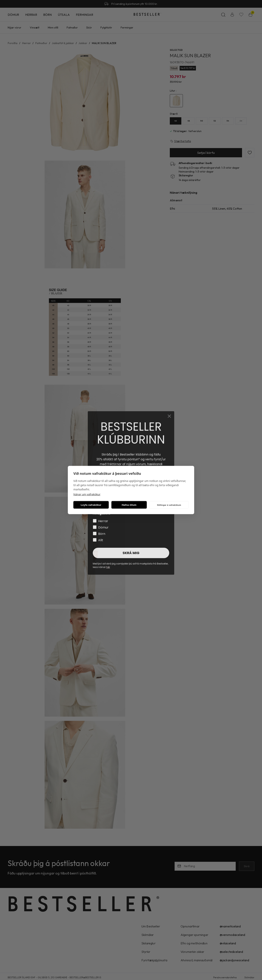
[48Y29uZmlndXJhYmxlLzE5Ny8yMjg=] (189, 121)
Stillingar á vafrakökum (169, 505)
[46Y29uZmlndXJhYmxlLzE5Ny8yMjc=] (176, 121)
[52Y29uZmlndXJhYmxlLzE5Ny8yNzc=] (215, 121)
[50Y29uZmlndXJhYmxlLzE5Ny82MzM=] (202, 121)
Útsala (64, 15)
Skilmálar (249, 977)
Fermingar (85, 15)
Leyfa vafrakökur (91, 505)
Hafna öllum (129, 505)
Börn (47, 15)
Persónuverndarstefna (225, 977)
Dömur (13, 15)
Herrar (31, 15)
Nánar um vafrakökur (87, 494)
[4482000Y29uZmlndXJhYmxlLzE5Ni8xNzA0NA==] (176, 101)
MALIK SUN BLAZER (104, 43)
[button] (85, 103)
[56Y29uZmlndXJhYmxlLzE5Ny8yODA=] (241, 121)
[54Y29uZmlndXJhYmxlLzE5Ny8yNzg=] (228, 121)
